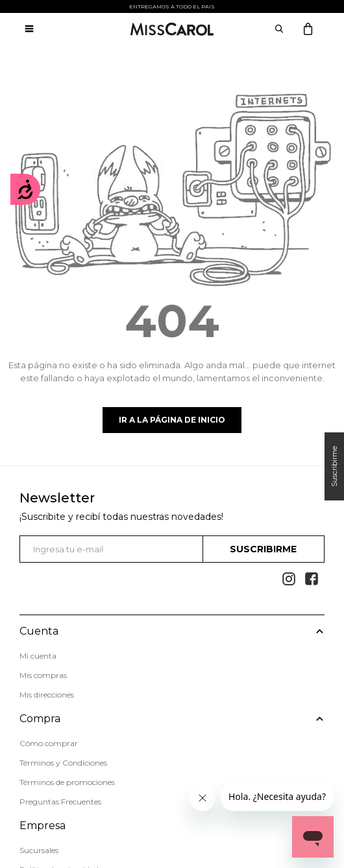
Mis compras (43, 675)
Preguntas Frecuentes (60, 802)
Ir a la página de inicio (172, 420)
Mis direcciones (47, 695)
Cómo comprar (49, 743)
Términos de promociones (67, 782)
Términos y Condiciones (63, 763)
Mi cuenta (38, 656)
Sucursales (39, 850)
